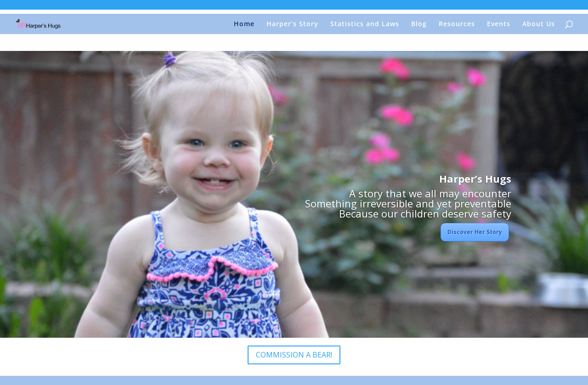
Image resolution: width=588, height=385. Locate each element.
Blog (419, 24)
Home (244, 24)
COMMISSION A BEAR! (294, 355)
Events (499, 24)
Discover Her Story (475, 232)
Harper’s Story (292, 24)
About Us (539, 24)
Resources (457, 24)
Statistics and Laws (365, 24)
